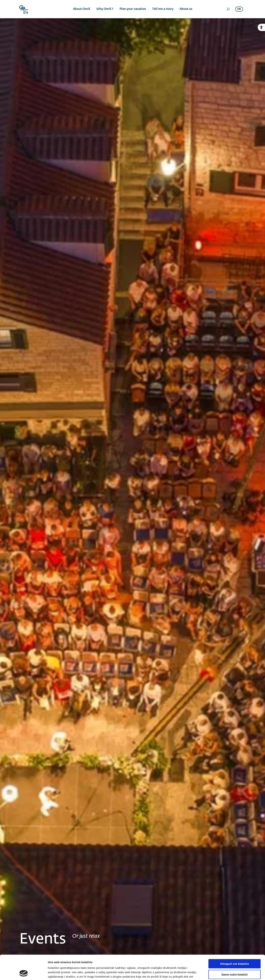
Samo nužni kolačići (234, 951)
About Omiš (82, 9)
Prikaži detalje (189, 973)
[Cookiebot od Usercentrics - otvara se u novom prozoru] (24, 973)
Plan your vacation (133, 9)
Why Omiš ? (105, 9)
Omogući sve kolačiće (235, 941)
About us (186, 9)
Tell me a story (163, 9)
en (239, 9)
